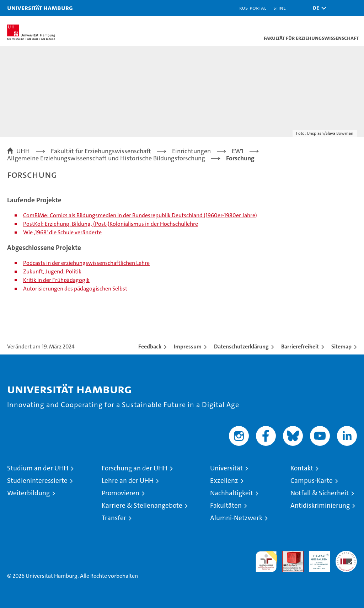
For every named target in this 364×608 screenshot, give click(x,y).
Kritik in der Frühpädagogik (56, 280)
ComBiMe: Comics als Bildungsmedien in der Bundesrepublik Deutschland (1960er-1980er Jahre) (140, 215)
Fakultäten (226, 505)
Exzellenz (224, 481)
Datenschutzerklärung (241, 346)
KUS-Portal (253, 8)
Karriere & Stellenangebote (142, 505)
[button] (318, 8)
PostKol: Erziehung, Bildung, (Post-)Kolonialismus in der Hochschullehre (111, 224)
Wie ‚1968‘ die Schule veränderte (62, 232)
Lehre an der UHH (128, 481)
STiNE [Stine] (280, 8)
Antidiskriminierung (320, 505)
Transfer (114, 518)
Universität (226, 468)
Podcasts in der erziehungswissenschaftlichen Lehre (86, 263)
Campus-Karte (312, 481)
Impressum (188, 346)
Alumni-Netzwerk (236, 518)
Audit (289, 554)
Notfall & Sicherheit (320, 493)
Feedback (150, 346)
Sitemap (341, 346)
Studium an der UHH (38, 468)
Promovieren (121, 493)
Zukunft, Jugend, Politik (52, 271)
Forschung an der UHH (135, 468)
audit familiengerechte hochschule (266, 561)
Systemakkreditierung (346, 554)
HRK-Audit (316, 558)
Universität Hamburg (40, 8)
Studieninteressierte (37, 481)
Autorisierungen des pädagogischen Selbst (75, 289)
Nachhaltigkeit (232, 493)
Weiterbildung (28, 493)
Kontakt (302, 468)
